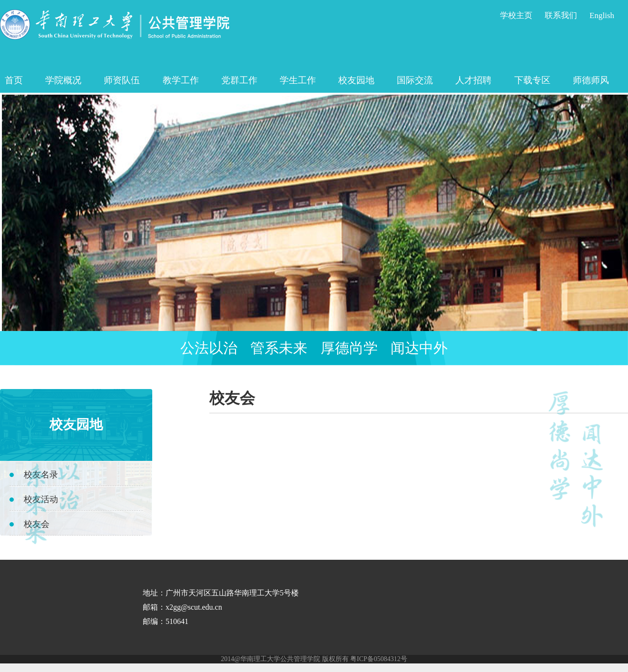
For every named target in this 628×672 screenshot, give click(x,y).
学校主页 (516, 15)
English (602, 15)
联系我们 (561, 15)
